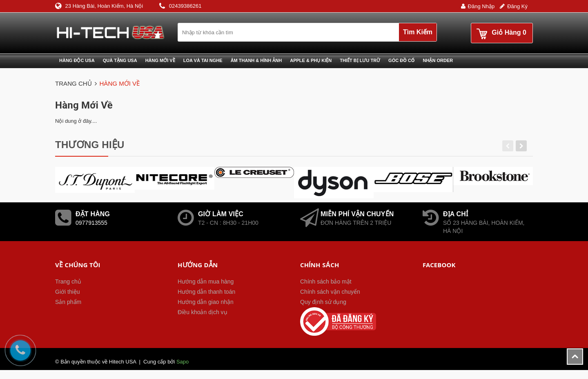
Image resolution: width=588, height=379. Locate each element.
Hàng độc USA (77, 60)
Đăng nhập (481, 6)
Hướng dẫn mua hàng (206, 281)
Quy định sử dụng (323, 302)
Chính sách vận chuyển (330, 292)
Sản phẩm (68, 302)
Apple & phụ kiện (311, 60)
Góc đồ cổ (401, 60)
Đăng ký (517, 6)
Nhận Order (438, 60)
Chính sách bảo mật (326, 281)
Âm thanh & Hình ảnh (256, 60)
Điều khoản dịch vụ (203, 312)
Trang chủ (68, 281)
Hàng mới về (160, 60)
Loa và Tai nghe (203, 60)
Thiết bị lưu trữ (360, 60)
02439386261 (185, 6)
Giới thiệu (68, 292)
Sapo (183, 362)
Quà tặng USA (120, 60)
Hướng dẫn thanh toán (206, 292)
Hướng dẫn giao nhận (206, 302)
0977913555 (91, 223)
